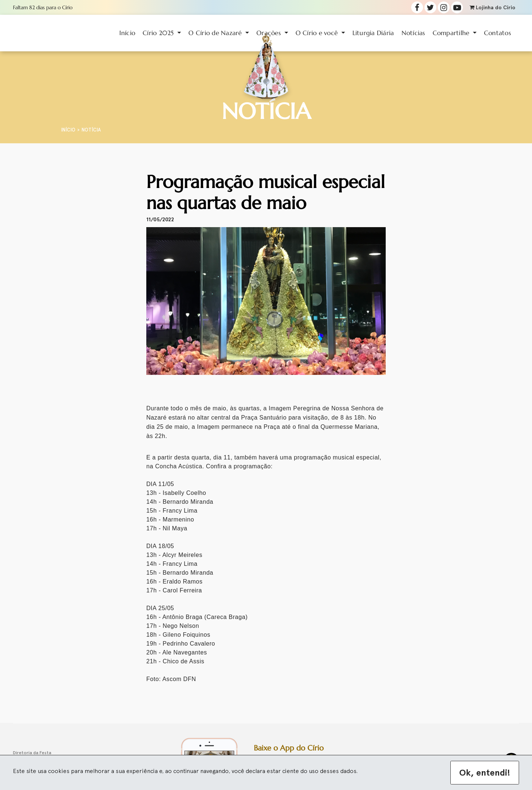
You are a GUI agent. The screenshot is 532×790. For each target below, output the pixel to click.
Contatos (497, 33)
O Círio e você (318, 33)
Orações (270, 33)
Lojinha (492, 8)
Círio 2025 (159, 33)
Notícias (413, 33)
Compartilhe (452, 33)
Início (127, 33)
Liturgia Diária (373, 33)
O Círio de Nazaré (216, 33)
